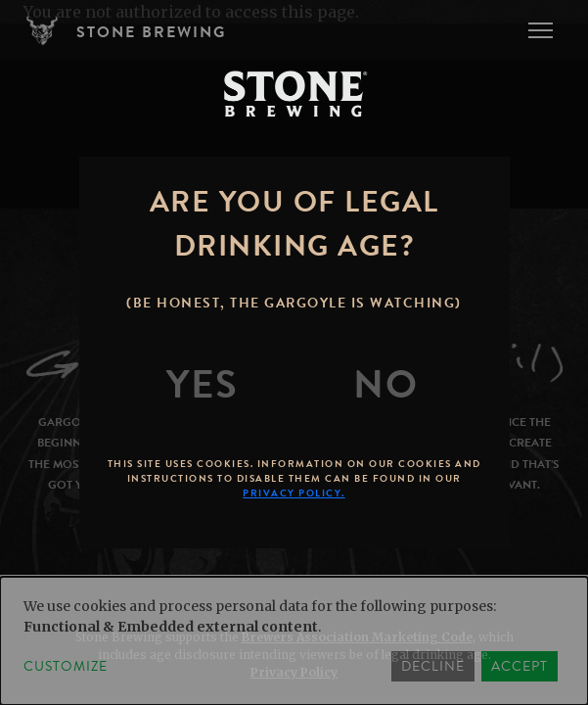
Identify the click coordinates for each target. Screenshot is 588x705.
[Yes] (203, 385)
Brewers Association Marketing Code (357, 637)
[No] (385, 385)
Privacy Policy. (294, 493)
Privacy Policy (294, 672)
